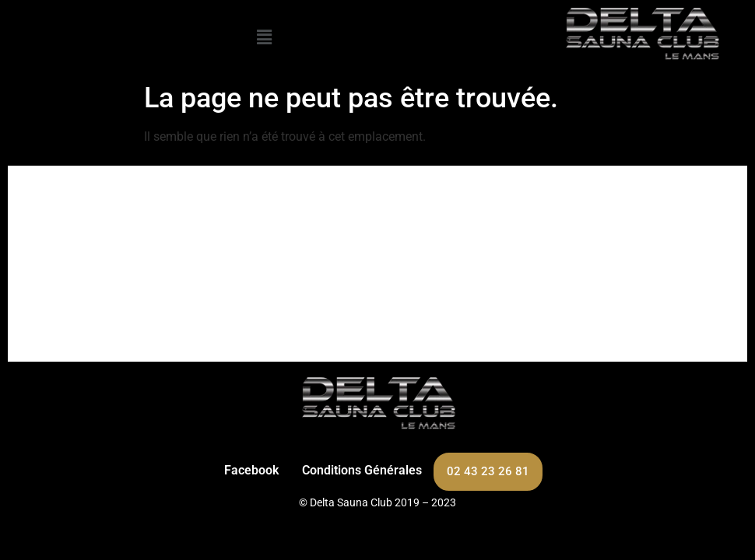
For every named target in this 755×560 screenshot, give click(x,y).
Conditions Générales (362, 470)
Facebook (251, 470)
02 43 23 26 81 (488, 471)
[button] (264, 37)
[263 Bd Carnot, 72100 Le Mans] (377, 264)
